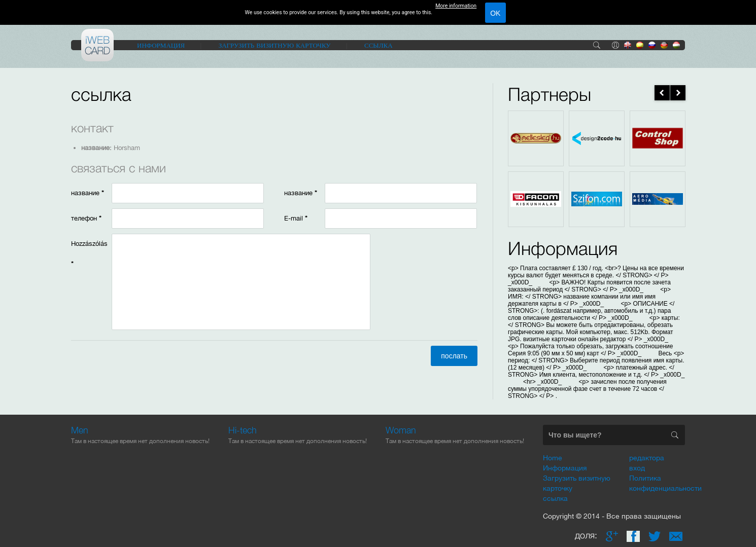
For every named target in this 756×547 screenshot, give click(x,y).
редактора (647, 458)
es (640, 45)
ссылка (379, 45)
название (88, 193)
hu (676, 45)
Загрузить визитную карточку (275, 45)
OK (495, 13)
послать (454, 356)
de (664, 45)
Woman (401, 430)
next (678, 93)
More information (456, 6)
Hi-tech (243, 430)
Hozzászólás (89, 254)
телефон (86, 218)
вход (615, 45)
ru (652, 45)
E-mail (296, 218)
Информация (161, 45)
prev (662, 93)
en (628, 45)
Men (80, 430)
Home (553, 458)
